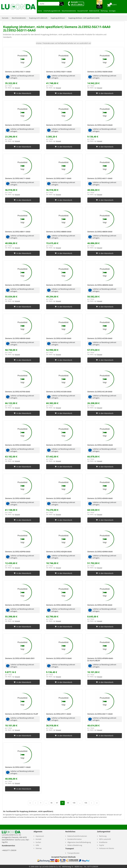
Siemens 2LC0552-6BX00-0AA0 (18, 338)
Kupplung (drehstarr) (58, 18)
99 (68, 803)
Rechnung (103, 836)
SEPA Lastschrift (105, 839)
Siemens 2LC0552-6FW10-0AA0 (59, 658)
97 (57, 803)
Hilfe (37, 845)
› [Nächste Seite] (92, 803)
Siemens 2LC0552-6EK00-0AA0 (59, 605)
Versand (17, 88)
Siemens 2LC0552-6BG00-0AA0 (59, 285)
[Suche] (50, 4)
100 (74, 803)
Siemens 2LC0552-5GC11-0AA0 (18, 72)
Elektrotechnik (94, 11)
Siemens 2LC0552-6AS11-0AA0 (100, 178)
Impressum (40, 836)
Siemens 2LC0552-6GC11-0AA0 (100, 714)
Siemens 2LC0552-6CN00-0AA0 (59, 445)
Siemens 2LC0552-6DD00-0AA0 (100, 445)
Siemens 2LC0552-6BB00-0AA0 (59, 232)
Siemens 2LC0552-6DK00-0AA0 (100, 498)
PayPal (102, 845)
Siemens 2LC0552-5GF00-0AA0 (18, 125)
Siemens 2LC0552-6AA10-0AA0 (100, 125)
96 (51, 803)
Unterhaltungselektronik (52, 11)
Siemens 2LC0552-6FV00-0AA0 (100, 605)
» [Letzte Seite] (97, 803)
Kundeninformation (74, 839)
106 (86, 803)
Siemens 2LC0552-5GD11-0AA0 (59, 72)
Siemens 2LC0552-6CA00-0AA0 (59, 338)
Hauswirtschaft (83, 11)
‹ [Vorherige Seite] (35, 803)
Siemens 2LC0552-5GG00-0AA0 (59, 125)
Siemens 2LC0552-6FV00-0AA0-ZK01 (20, 658)
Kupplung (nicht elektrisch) (38, 18)
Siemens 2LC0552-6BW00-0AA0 (100, 285)
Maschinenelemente (69, 11)
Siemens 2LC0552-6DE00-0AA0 (18, 498)
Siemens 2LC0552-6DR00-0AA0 (100, 552)
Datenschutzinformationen (77, 836)
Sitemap (39, 848)
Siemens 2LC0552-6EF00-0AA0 (17, 605)
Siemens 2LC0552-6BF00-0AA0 (18, 285)
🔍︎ (61, 4)
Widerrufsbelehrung (75, 845)
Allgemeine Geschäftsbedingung (79, 842)
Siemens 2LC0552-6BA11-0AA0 (18, 232)
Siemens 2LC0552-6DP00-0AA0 (18, 552)
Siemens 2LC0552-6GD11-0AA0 (18, 767)
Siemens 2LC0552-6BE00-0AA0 (100, 232)
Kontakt (74, 2)
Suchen (38, 842)
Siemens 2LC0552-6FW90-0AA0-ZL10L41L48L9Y (100, 659)
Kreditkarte (103, 842)
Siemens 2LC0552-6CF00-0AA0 (18, 392)
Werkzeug (104, 11)
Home (40, 11)
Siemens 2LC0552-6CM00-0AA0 (18, 445)
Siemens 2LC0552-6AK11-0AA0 (59, 178)
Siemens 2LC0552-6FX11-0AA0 (59, 714)
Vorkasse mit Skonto (107, 848)
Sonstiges (112, 11)
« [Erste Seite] (30, 803)
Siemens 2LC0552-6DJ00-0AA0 (58, 498)
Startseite (5, 18)
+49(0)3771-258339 (9, 850)
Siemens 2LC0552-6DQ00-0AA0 (59, 552)
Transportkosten (73, 853)
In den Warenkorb (22, 93)
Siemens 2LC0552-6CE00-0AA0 (100, 338)
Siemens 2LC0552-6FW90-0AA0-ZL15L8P (22, 714)
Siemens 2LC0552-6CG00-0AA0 (59, 392)
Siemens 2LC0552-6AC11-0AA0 (18, 178)
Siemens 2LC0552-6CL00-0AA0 (100, 392)
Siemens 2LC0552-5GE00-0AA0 (100, 72)
